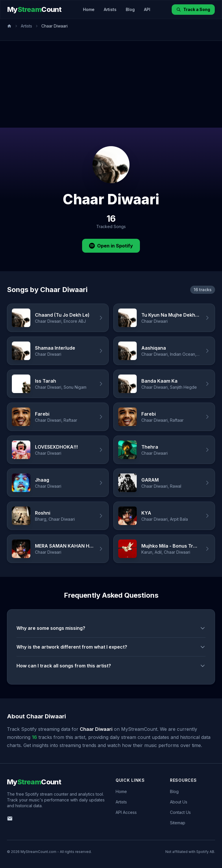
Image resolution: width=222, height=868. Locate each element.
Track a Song (193, 9)
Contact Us (180, 812)
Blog (130, 9)
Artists (110, 9)
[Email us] (10, 819)
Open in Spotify (111, 246)
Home (89, 9)
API (147, 9)
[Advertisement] (111, 84)
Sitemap (178, 823)
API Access (126, 812)
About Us (179, 802)
